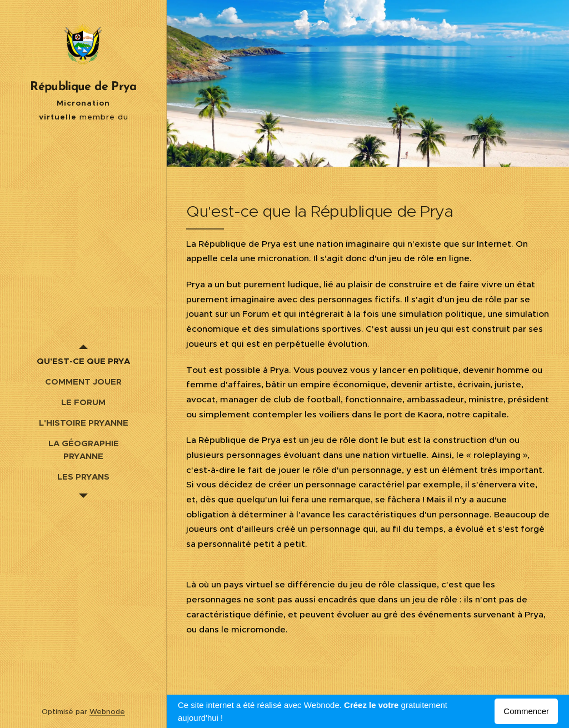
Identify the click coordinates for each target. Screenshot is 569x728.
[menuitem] (83, 361)
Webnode (107, 712)
